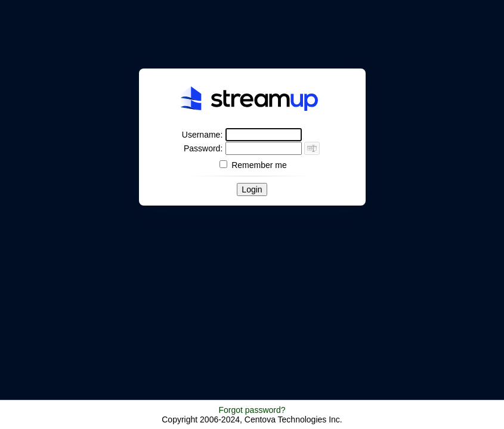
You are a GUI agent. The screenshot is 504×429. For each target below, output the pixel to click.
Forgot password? (252, 410)
